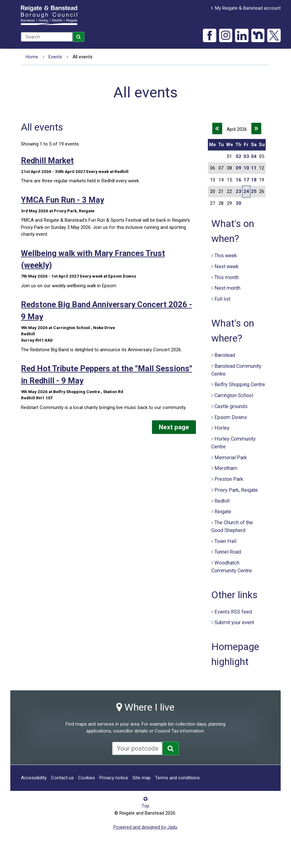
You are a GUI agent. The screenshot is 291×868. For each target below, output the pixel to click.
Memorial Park (231, 458)
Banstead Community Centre (236, 370)
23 (238, 191)
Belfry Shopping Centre (240, 385)
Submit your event (234, 622)
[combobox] (47, 37)
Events (55, 57)
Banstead (225, 355)
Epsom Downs (231, 417)
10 (246, 168)
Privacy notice (114, 778)
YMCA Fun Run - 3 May (63, 200)
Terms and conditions (177, 778)
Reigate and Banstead (49, 15)
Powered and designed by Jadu (145, 827)
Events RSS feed (233, 612)
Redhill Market (47, 160)
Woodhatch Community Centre (232, 567)
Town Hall (225, 541)
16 (238, 180)
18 (254, 180)
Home (32, 57)
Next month (227, 288)
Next (174, 427)
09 (238, 168)
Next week (226, 266)
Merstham (226, 468)
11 (254, 168)
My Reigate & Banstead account (248, 8)
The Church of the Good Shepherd (232, 526)
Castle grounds (231, 406)
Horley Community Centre (233, 443)
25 (254, 191)
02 (238, 156)
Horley (222, 428)
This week (226, 256)
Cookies (87, 778)
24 (246, 191)
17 (246, 180)
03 (246, 156)
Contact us (62, 778)
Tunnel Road (228, 552)
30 (238, 203)
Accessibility (34, 778)
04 (254, 156)
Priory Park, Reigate (236, 490)
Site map (142, 778)
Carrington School (234, 395)
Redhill (222, 501)
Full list (222, 299)
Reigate (223, 512)
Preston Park (229, 479)
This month (227, 277)
